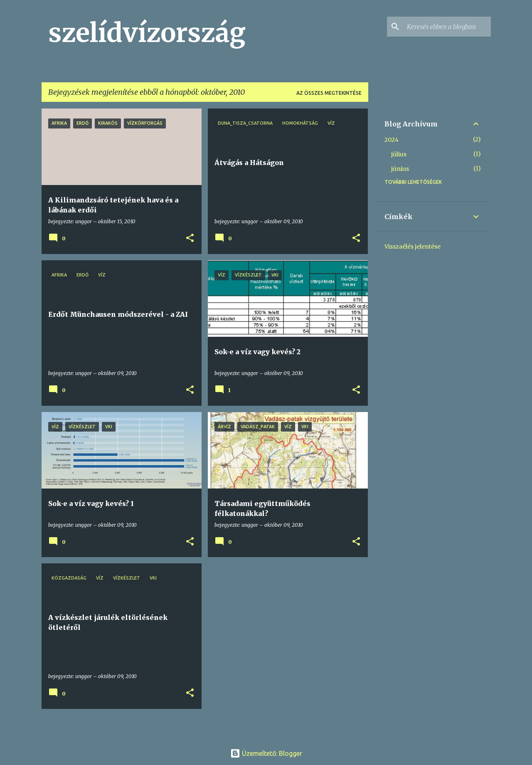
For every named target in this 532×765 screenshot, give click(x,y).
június (400, 169)
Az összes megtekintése (329, 93)
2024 (392, 140)
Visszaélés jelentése (413, 247)
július (399, 154)
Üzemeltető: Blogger (266, 753)
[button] (190, 238)
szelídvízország (147, 33)
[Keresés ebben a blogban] (447, 27)
